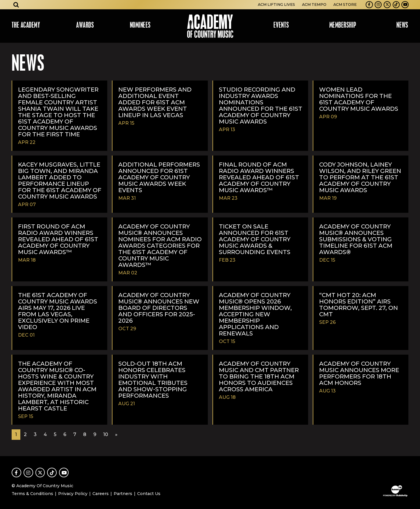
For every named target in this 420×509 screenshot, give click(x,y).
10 (106, 434)
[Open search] (16, 5)
